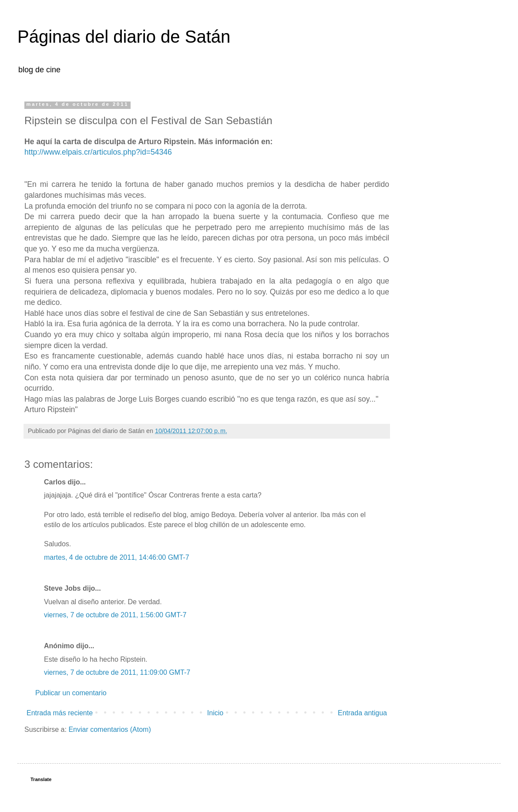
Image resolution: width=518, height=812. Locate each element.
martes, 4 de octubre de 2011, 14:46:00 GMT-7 (117, 557)
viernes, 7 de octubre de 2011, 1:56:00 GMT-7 (115, 615)
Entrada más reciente (60, 713)
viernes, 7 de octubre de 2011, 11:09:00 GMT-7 (117, 672)
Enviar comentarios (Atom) (109, 729)
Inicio (215, 713)
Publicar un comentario (71, 693)
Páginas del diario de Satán (124, 37)
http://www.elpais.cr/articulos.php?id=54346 (98, 152)
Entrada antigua (362, 713)
